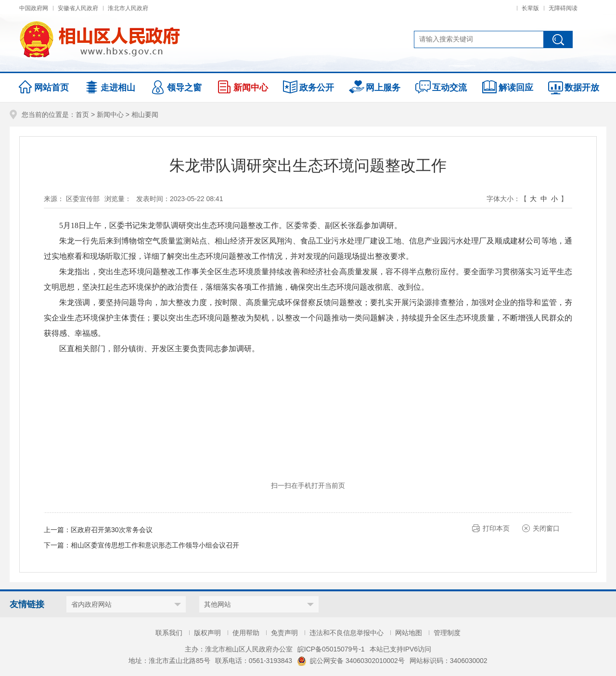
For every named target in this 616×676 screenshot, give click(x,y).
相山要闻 (145, 115)
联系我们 (169, 633)
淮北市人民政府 (128, 8)
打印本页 (496, 528)
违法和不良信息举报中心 (346, 633)
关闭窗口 (546, 528)
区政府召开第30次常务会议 (112, 530)
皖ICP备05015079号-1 (331, 649)
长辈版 (530, 8)
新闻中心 (110, 115)
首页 (82, 115)
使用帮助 (246, 633)
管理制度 (447, 633)
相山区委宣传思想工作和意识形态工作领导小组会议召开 (155, 545)
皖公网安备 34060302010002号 (351, 661)
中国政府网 (34, 8)
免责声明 (284, 633)
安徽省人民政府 (78, 8)
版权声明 (207, 633)
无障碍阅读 (563, 8)
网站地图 (409, 633)
